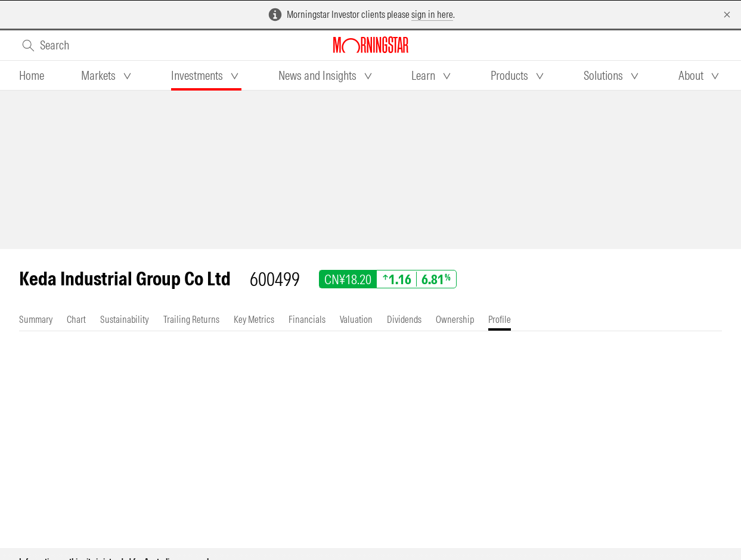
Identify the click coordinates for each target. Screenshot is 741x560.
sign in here (432, 14)
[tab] (32, 76)
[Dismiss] (727, 15)
